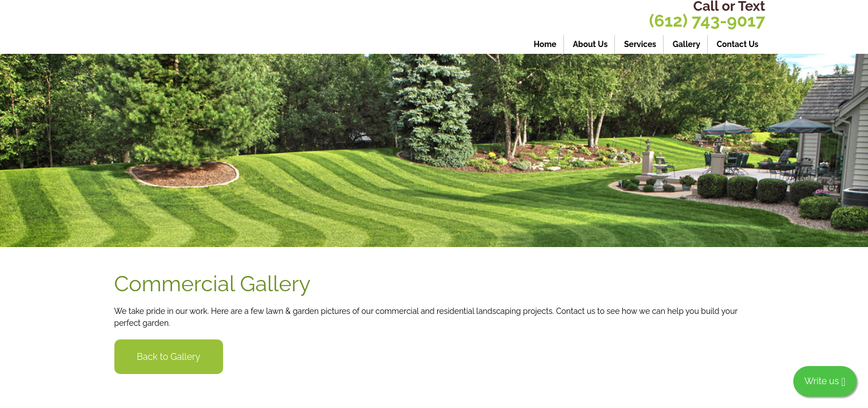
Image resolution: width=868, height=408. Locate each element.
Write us (825, 382)
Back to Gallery (169, 357)
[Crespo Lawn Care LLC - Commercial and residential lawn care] (205, 27)
